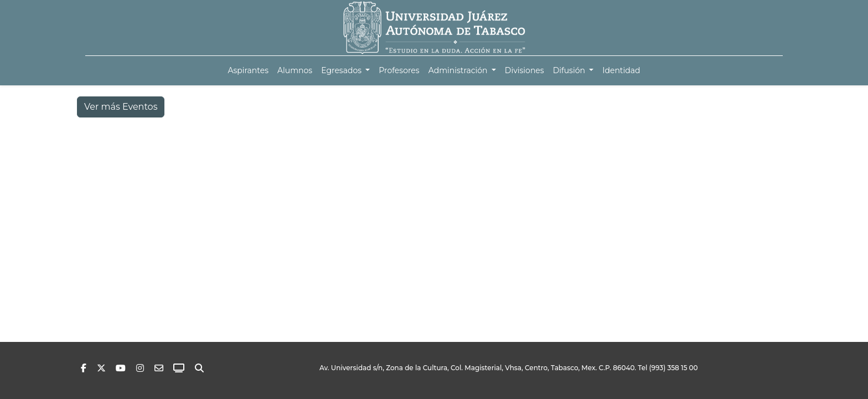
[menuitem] (248, 71)
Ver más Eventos (121, 107)
